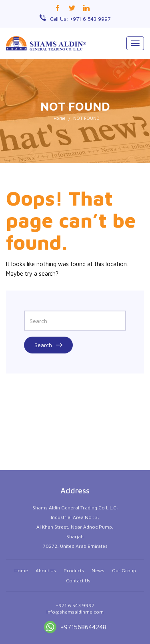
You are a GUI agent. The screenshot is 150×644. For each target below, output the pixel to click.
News (98, 626)
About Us (46, 626)
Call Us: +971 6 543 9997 (80, 19)
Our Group (124, 626)
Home (60, 118)
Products (74, 626)
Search (48, 345)
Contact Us (78, 636)
